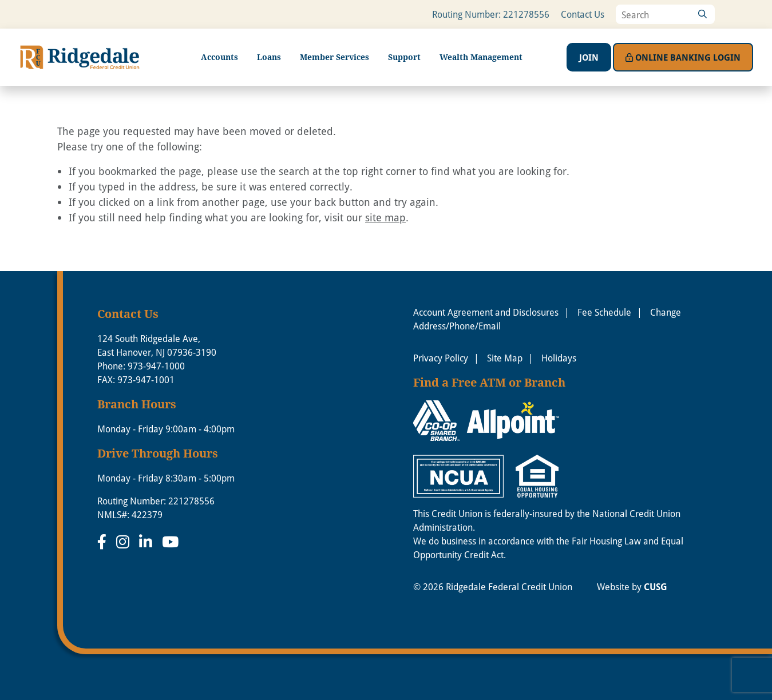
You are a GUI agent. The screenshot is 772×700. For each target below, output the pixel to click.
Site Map (505, 358)
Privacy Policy (441, 358)
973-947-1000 (156, 366)
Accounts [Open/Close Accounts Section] (219, 57)
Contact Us (583, 14)
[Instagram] (125, 542)
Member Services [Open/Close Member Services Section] (334, 57)
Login (683, 57)
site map (385, 217)
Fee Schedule (604, 312)
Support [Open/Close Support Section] (404, 57)
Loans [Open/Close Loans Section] (269, 57)
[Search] (702, 14)
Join (589, 57)
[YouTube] (170, 542)
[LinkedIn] (148, 542)
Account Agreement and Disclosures (486, 312)
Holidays (559, 358)
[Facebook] (104, 542)
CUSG (656, 587)
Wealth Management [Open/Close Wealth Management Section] (481, 57)
